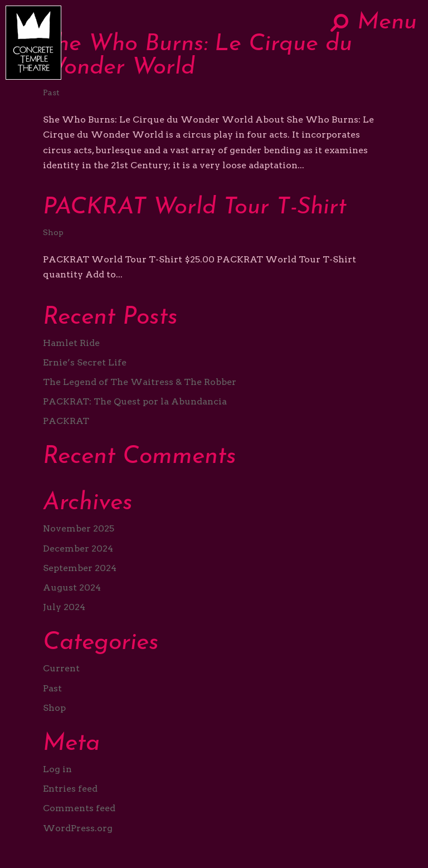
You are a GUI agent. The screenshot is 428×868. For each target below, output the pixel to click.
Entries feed (70, 789)
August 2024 (72, 587)
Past (51, 92)
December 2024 (78, 548)
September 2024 (80, 568)
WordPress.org (78, 828)
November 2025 (79, 528)
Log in (57, 769)
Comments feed (79, 808)
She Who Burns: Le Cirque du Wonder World (198, 56)
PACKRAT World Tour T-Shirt (195, 208)
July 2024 (64, 607)
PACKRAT (66, 421)
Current (61, 668)
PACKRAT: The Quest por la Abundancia (135, 401)
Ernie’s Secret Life (85, 362)
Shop (53, 232)
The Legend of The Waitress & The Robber (140, 382)
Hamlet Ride (71, 343)
